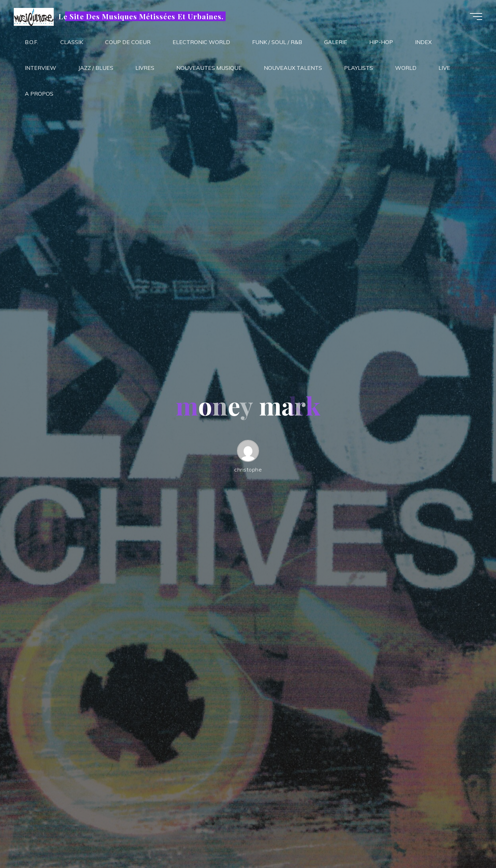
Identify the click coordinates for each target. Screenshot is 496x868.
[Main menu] (476, 17)
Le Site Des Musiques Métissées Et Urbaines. (141, 16)
